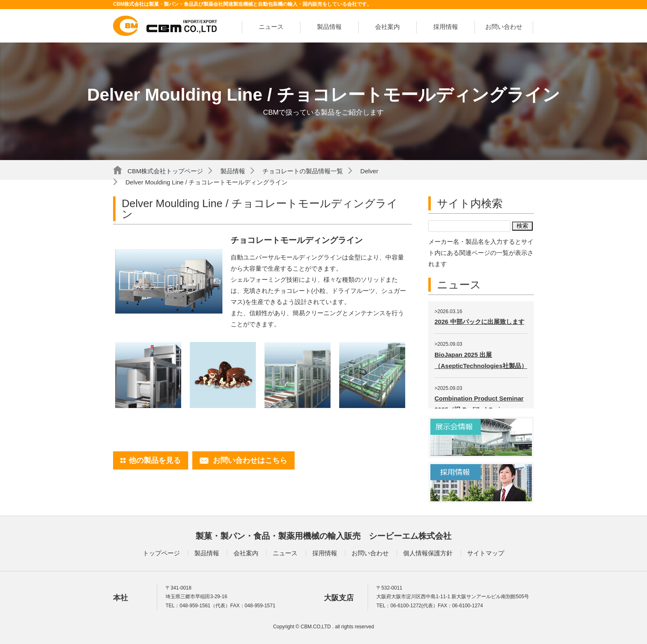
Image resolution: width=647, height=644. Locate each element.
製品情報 (329, 27)
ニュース (271, 27)
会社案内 (387, 27)
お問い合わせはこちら (250, 460)
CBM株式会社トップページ (165, 171)
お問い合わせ (504, 27)
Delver (369, 171)
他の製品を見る (155, 460)
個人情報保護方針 (428, 553)
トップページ (161, 553)
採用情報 (446, 27)
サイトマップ (486, 553)
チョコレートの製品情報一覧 (303, 171)
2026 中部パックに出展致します (479, 322)
